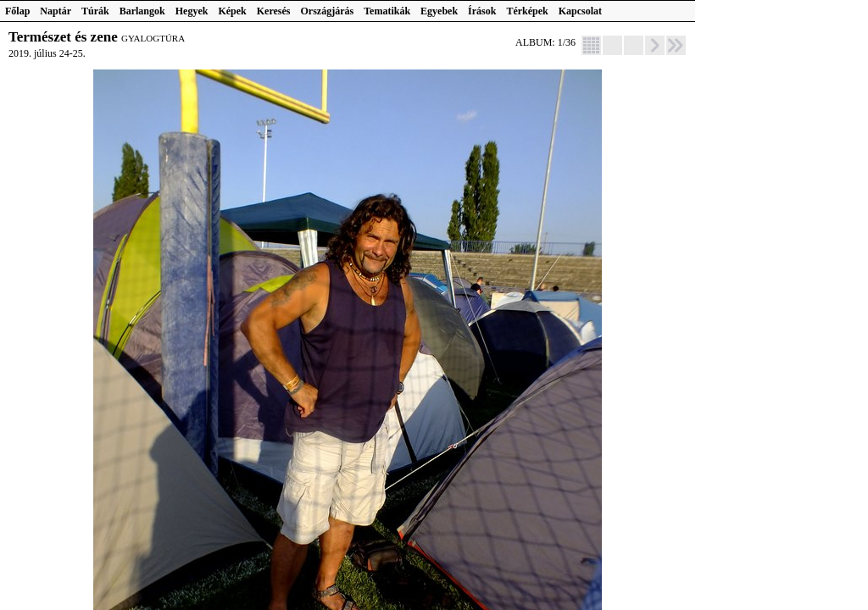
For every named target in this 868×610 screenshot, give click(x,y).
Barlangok (142, 11)
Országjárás (328, 11)
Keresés (274, 11)
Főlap (17, 11)
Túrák (95, 11)
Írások (482, 11)
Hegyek (192, 11)
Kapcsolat (580, 11)
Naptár (56, 11)
